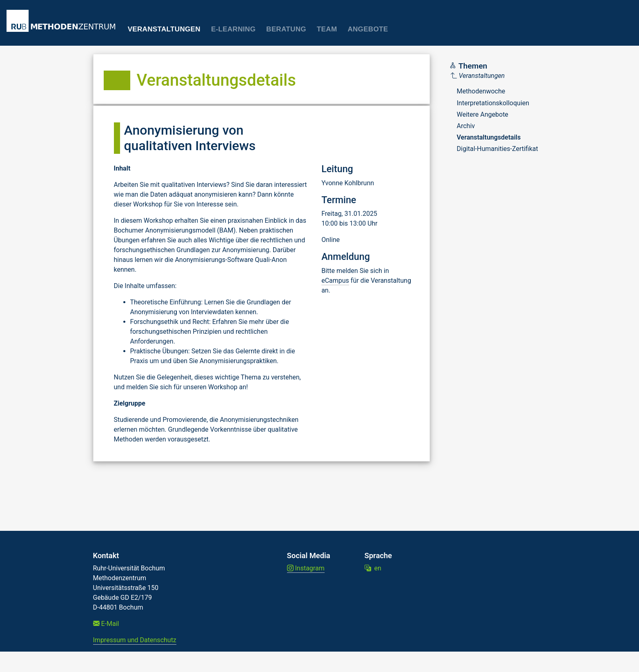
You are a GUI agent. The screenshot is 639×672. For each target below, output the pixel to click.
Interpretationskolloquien (493, 103)
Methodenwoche (481, 91)
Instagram (306, 568)
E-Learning (233, 29)
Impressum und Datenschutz (135, 640)
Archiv (466, 126)
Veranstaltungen (164, 29)
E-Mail (106, 624)
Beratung (286, 29)
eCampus (335, 281)
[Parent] (494, 76)
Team (327, 29)
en (373, 568)
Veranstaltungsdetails (489, 137)
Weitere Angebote (483, 114)
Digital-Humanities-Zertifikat (498, 149)
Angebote (368, 29)
